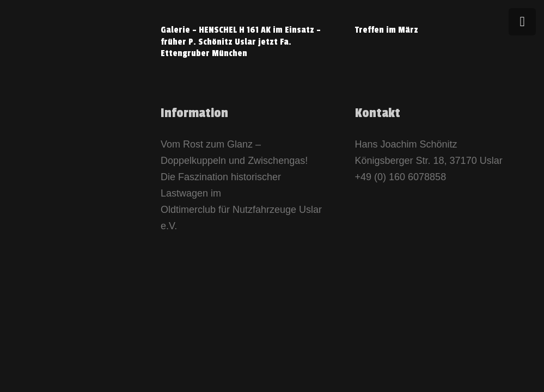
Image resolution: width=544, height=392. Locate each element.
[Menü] (522, 22)
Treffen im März (387, 30)
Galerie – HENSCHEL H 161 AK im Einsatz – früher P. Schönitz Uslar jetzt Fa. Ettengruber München (241, 42)
